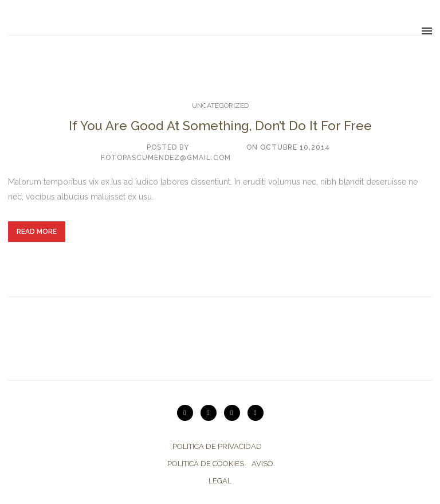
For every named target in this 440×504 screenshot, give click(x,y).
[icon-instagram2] (211, 413)
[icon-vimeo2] (188, 413)
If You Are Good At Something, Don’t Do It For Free (220, 126)
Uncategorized (220, 106)
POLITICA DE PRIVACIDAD (217, 446)
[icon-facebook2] (256, 413)
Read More (37, 232)
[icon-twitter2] (235, 413)
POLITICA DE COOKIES (206, 464)
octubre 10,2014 (295, 147)
